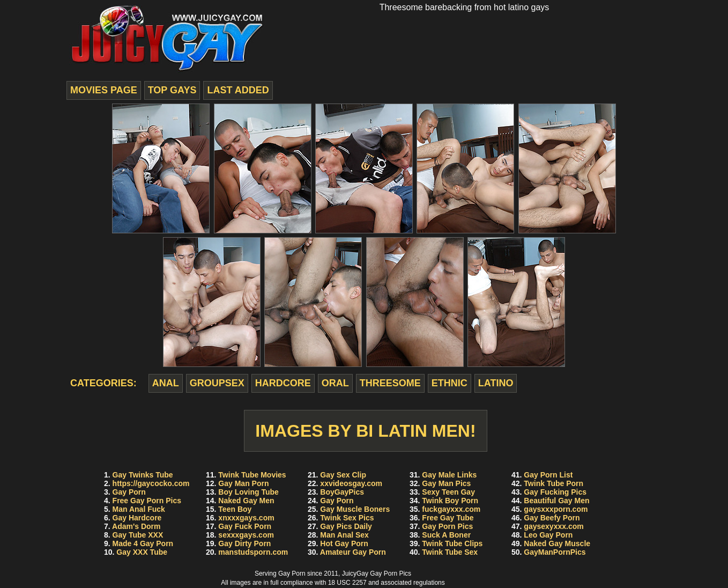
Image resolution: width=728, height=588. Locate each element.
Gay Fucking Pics (555, 492)
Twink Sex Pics (347, 518)
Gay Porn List (548, 475)
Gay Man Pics (446, 483)
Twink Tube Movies (252, 475)
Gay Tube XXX (138, 535)
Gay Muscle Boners (355, 509)
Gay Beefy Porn (552, 518)
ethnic (450, 383)
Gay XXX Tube (142, 552)
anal (166, 383)
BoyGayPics (342, 492)
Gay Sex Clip (343, 475)
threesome (390, 383)
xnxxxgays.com (246, 518)
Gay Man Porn (243, 483)
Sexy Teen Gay (448, 492)
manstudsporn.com (253, 552)
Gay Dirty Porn (244, 543)
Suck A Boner (446, 535)
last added (238, 90)
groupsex (217, 383)
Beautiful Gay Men (556, 501)
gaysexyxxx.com (554, 526)
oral (335, 383)
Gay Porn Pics (447, 526)
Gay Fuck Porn (245, 526)
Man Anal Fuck (139, 509)
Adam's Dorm (136, 526)
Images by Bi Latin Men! (365, 431)
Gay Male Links (449, 475)
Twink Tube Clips (452, 543)
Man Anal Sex (344, 535)
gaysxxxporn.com (556, 509)
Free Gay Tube (448, 518)
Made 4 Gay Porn (143, 543)
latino (496, 383)
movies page (104, 90)
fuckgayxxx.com (451, 509)
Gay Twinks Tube (143, 475)
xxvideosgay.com (351, 483)
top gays (172, 90)
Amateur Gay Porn (353, 552)
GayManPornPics (555, 552)
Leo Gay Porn (548, 535)
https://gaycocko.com (151, 483)
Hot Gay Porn (344, 543)
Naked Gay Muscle (557, 543)
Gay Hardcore (137, 518)
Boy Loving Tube (248, 492)
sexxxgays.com (246, 535)
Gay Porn (129, 492)
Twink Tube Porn (554, 483)
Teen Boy (235, 509)
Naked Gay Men (246, 501)
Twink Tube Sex (450, 552)
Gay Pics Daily (346, 526)
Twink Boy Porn (450, 501)
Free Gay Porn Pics (147, 501)
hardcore (283, 383)
